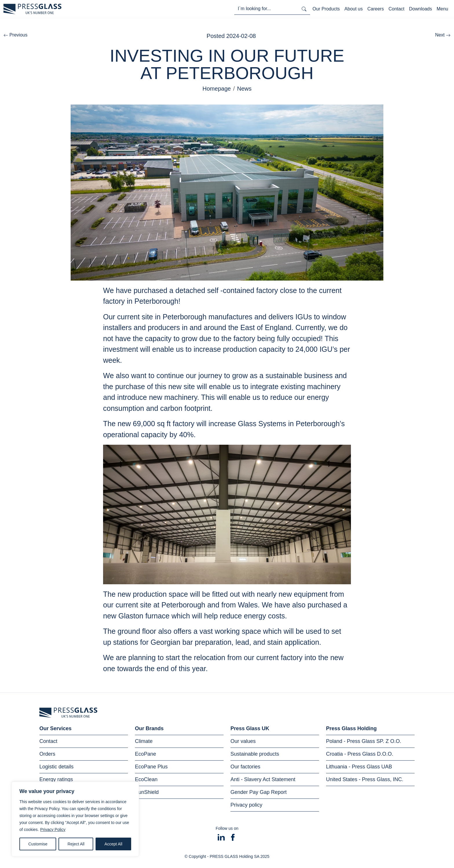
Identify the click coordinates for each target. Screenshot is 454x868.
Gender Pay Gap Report (259, 792)
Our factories (245, 767)
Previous (15, 35)
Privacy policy (246, 805)
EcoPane (145, 754)
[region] (75, 819)
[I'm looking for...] (266, 9)
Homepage (217, 89)
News (244, 89)
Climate (144, 741)
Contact (397, 9)
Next (443, 35)
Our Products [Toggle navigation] (326, 9)
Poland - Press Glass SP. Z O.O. (364, 741)
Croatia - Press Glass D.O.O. (360, 754)
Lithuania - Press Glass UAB (359, 767)
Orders (47, 754)
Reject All (76, 844)
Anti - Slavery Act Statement (263, 779)
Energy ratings (56, 779)
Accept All (113, 844)
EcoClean (146, 779)
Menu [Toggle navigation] (442, 9)
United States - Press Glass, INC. (365, 779)
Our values (243, 741)
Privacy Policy (53, 829)
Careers (376, 9)
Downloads (421, 9)
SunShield (147, 792)
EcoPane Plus (151, 767)
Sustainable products (255, 754)
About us (354, 9)
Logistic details (56, 767)
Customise (38, 844)
